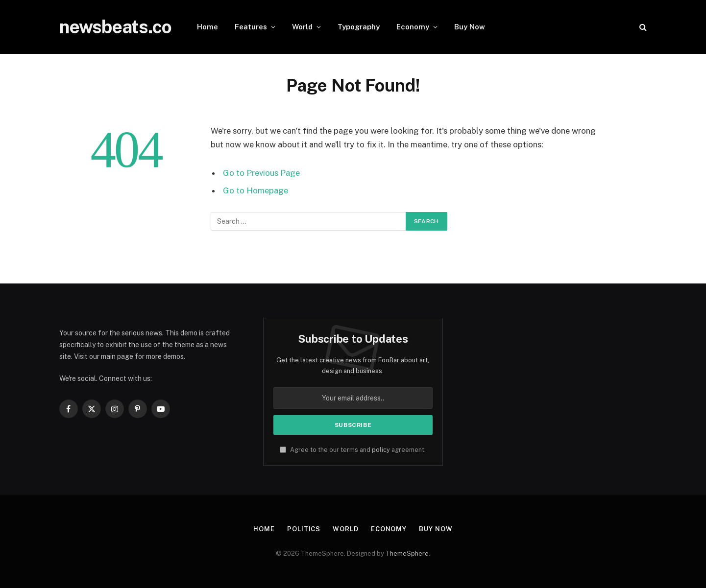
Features (251, 27)
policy (381, 450)
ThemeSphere (407, 553)
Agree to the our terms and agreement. (353, 450)
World (302, 27)
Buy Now (470, 27)
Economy (413, 27)
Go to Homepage (256, 190)
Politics (304, 529)
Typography (359, 27)
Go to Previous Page (261, 173)
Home (207, 27)
